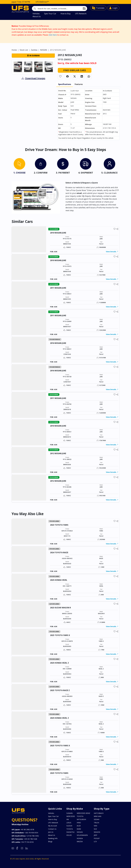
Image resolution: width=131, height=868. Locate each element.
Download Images (35, 89)
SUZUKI (69, 826)
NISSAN (44, 61)
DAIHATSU (70, 832)
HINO (79, 823)
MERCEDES (71, 816)
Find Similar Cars (75, 81)
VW (68, 819)
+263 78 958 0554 (25, 833)
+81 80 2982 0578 (23, 830)
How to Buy (66, 14)
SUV (95, 829)
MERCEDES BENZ (83, 813)
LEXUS (69, 823)
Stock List (24, 61)
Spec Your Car (50, 14)
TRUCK (96, 823)
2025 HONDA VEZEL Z (59, 663)
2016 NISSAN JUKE (58, 343)
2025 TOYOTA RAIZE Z (60, 690)
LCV (95, 841)
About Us (37, 16)
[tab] (19, 167)
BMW (79, 829)
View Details (112, 252)
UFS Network (81, 14)
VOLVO (69, 835)
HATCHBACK (99, 813)
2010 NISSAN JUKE (58, 233)
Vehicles (36, 14)
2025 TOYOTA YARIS (59, 773)
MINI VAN (98, 816)
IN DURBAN (33, 67)
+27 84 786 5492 (25, 836)
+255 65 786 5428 (24, 839)
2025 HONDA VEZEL (59, 580)
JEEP (95, 835)
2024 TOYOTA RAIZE (59, 553)
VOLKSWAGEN (82, 835)
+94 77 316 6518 (23, 842)
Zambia (34, 61)
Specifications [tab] (65, 95)
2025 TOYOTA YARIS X (60, 635)
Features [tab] (79, 95)
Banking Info (53, 838)
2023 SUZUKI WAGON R (60, 608)
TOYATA (70, 829)
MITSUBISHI (81, 819)
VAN (95, 826)
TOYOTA (80, 816)
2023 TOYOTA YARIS (59, 525)
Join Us (51, 832)
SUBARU (70, 813)
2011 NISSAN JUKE (58, 288)
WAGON (97, 832)
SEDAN (97, 819)
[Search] (60, 9)
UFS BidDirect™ (42, 2)
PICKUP (97, 838)
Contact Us (52, 829)
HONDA (80, 838)
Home (14, 61)
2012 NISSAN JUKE (58, 453)
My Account (53, 826)
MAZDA (80, 841)
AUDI (79, 826)
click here (53, 35)
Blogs (50, 841)
